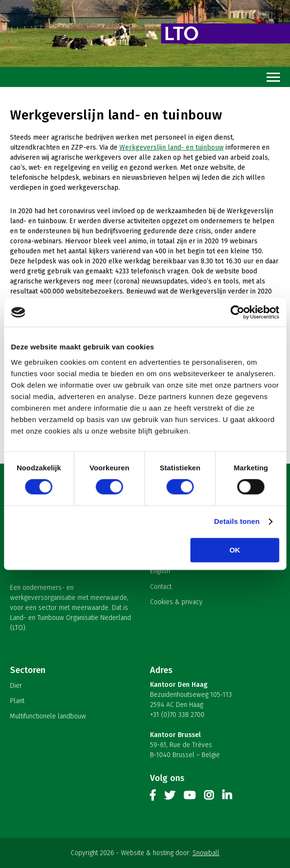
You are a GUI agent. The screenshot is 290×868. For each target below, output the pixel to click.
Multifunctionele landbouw (48, 716)
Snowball (206, 853)
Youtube (189, 797)
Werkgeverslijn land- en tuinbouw (172, 147)
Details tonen (237, 522)
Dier (16, 686)
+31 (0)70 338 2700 (177, 715)
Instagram (209, 797)
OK (235, 550)
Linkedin (227, 797)
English (160, 571)
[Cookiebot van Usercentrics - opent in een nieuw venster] (237, 312)
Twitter (170, 797)
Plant (17, 701)
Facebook (153, 797)
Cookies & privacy (176, 602)
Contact (161, 587)
